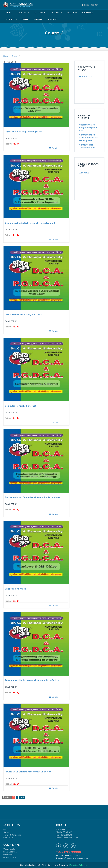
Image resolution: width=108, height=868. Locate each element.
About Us (7, 829)
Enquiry (38, 19)
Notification (40, 13)
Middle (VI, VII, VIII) (64, 832)
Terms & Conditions (12, 835)
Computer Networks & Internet (20, 406)
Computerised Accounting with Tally (23, 314)
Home (9, 13)
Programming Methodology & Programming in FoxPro (32, 680)
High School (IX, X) (64, 835)
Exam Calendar (10, 852)
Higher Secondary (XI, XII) (67, 838)
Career (25, 19)
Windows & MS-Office (15, 589)
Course (56, 13)
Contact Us (8, 838)
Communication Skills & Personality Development (30, 223)
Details (54, 148)
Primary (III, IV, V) (63, 829)
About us (22, 13)
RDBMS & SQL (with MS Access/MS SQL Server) (28, 772)
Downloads (87, 13)
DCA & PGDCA (86, 77)
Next (22, 797)
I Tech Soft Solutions (78, 865)
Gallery (70, 13)
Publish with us (10, 857)
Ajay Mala (84, 173)
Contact (53, 19)
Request (11, 19)
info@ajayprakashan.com (77, 858)
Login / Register (90, 5)
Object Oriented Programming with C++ (25, 132)
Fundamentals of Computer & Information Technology (32, 497)
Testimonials (9, 849)
